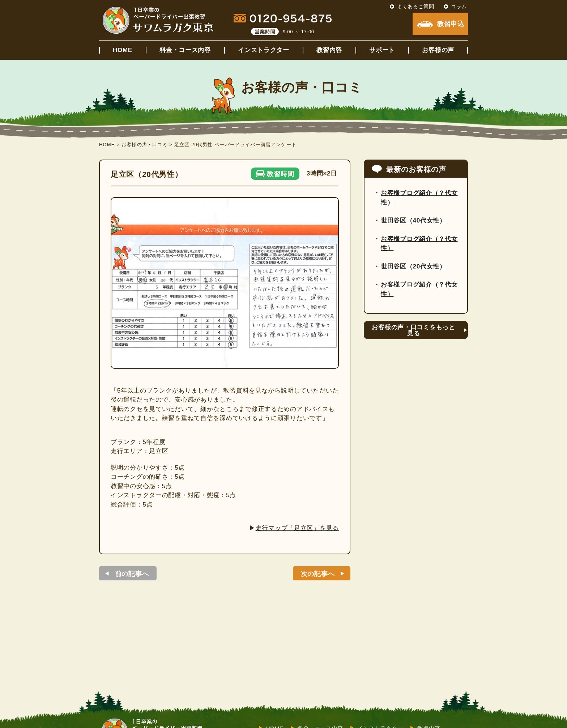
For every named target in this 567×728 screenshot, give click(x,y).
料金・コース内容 (185, 50)
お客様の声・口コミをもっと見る (413, 330)
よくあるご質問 (416, 7)
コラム (459, 7)
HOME (123, 50)
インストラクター (264, 50)
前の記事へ (132, 574)
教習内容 (329, 50)
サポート (382, 50)
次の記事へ (318, 574)
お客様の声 (438, 50)
